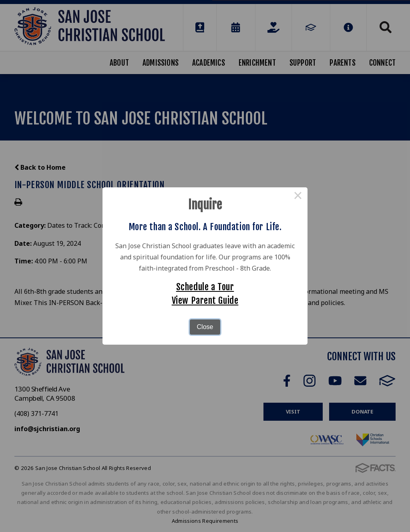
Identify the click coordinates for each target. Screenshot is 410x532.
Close (205, 327)
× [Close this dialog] (298, 197)
